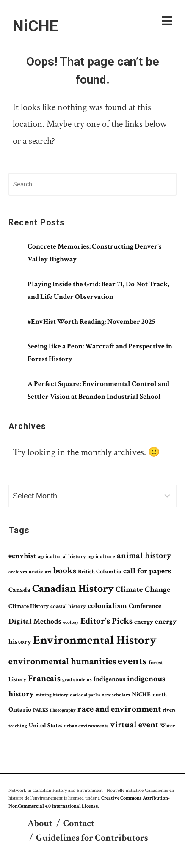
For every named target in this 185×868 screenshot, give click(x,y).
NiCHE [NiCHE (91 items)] (141, 694)
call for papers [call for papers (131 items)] (147, 571)
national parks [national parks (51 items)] (85, 695)
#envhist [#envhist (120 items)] (22, 556)
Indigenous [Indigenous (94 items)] (109, 679)
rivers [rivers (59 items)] (169, 710)
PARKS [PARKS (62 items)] (41, 710)
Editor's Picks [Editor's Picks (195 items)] (106, 621)
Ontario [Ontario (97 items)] (20, 710)
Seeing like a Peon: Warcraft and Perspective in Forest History (100, 353)
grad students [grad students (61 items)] (77, 679)
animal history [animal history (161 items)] (144, 556)
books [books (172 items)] (65, 571)
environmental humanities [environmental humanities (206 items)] (62, 661)
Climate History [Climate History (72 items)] (29, 606)
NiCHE (36, 26)
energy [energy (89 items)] (144, 622)
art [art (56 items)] (48, 572)
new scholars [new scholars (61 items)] (116, 695)
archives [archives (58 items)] (18, 572)
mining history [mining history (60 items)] (52, 695)
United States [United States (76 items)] (46, 726)
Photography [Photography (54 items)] (63, 710)
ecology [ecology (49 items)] (71, 622)
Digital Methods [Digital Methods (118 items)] (35, 621)
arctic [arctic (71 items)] (36, 572)
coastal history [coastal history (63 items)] (68, 606)
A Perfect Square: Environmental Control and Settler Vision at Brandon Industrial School (98, 390)
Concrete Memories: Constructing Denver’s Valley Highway (95, 253)
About (40, 823)
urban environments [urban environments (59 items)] (86, 726)
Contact (79, 823)
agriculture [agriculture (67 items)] (101, 557)
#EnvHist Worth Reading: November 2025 (91, 322)
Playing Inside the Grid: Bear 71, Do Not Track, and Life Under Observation (98, 290)
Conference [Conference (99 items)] (145, 606)
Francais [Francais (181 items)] (44, 678)
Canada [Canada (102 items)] (19, 590)
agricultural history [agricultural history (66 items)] (62, 557)
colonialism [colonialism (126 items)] (107, 606)
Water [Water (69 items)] (168, 726)
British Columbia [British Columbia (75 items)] (100, 572)
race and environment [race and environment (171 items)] (119, 709)
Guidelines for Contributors (92, 838)
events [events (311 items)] (132, 661)
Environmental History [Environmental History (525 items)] (95, 640)
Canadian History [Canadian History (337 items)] (73, 589)
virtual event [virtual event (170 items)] (134, 725)
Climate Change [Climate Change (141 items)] (143, 590)
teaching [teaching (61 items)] (18, 726)
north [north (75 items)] (160, 695)
